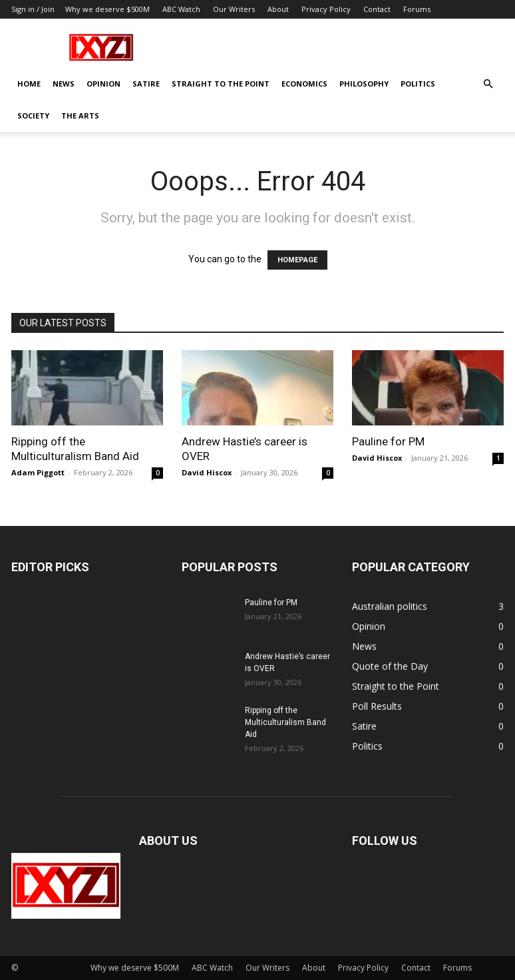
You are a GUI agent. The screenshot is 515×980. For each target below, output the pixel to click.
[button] (488, 84)
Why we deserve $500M (107, 9)
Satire (146, 84)
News (64, 84)
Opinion (103, 84)
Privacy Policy (326, 9)
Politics (418, 84)
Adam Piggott (38, 472)
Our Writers (234, 9)
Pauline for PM (388, 441)
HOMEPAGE (297, 260)
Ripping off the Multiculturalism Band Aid (285, 722)
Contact (377, 9)
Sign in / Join (33, 9)
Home (29, 84)
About (278, 9)
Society (33, 116)
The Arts (80, 116)
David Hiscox (207, 472)
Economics (304, 84)
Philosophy (364, 84)
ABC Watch (181, 9)
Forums (417, 9)
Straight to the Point (221, 84)
